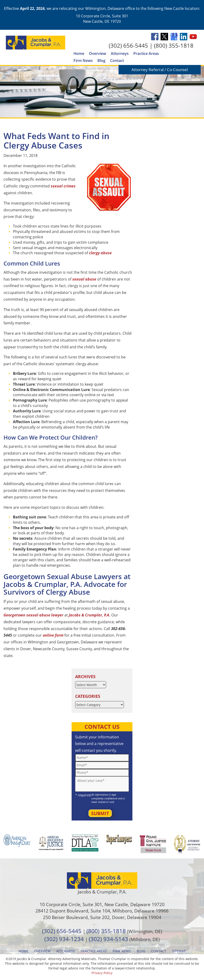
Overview (98, 53)
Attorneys (120, 53)
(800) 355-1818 (174, 45)
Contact (117, 61)
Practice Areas (146, 53)
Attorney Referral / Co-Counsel (160, 70)
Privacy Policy (102, 973)
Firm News (83, 61)
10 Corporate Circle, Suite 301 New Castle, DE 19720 (102, 19)
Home (79, 53)
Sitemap (179, 951)
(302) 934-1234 (64, 939)
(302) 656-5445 (128, 45)
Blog (101, 61)
